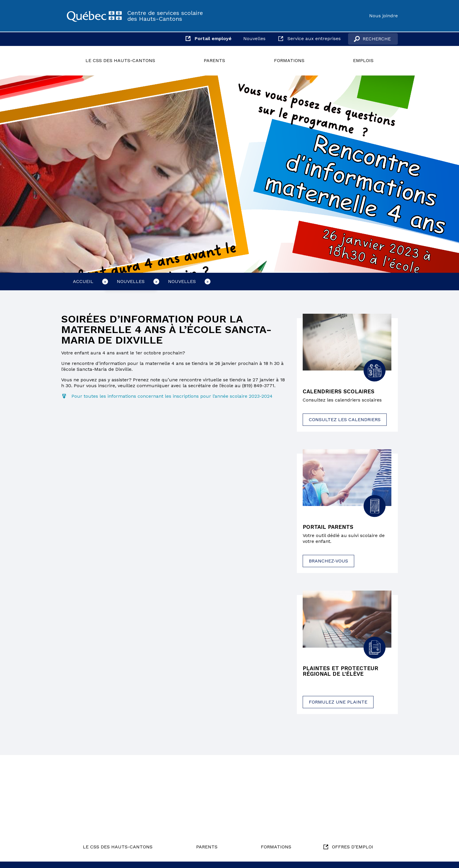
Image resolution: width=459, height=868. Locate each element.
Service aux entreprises (314, 38)
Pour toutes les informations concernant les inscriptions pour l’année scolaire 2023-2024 (172, 396)
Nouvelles (254, 38)
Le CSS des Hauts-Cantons (120, 60)
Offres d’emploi (353, 847)
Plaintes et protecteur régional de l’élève (343, 673)
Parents (214, 60)
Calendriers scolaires (341, 392)
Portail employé (213, 38)
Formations (289, 60)
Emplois (363, 60)
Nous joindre (383, 16)
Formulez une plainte (338, 704)
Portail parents (330, 528)
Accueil (83, 281)
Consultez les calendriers (345, 420)
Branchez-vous (328, 562)
